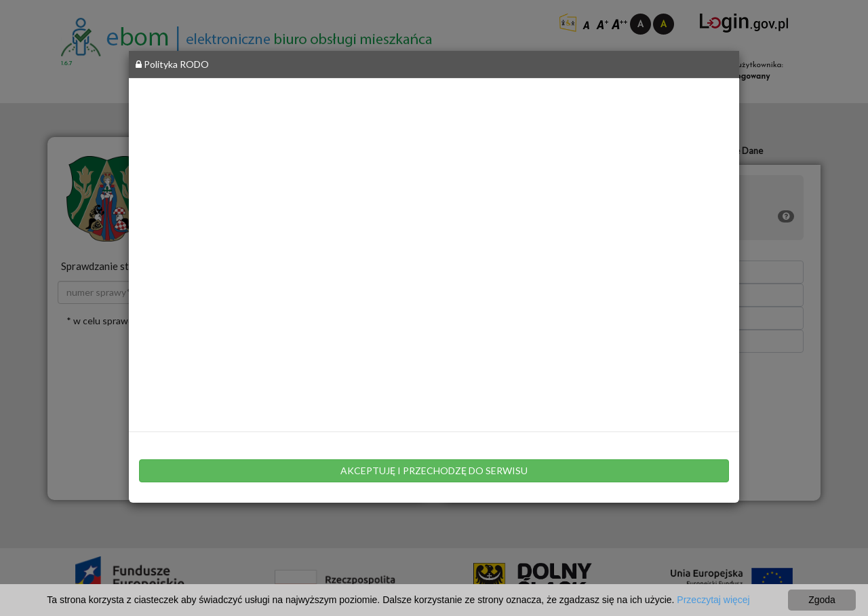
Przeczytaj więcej (713, 600)
